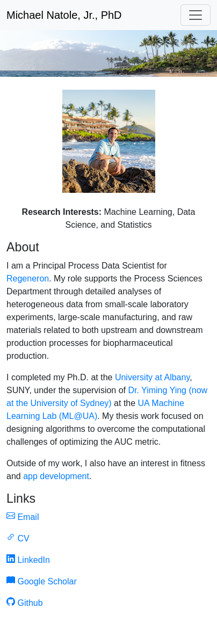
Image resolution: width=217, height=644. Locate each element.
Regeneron (28, 278)
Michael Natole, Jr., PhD (64, 15)
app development (56, 476)
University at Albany (152, 377)
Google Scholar (42, 581)
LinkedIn (28, 560)
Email (23, 517)
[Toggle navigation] (196, 15)
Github (25, 603)
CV (18, 538)
